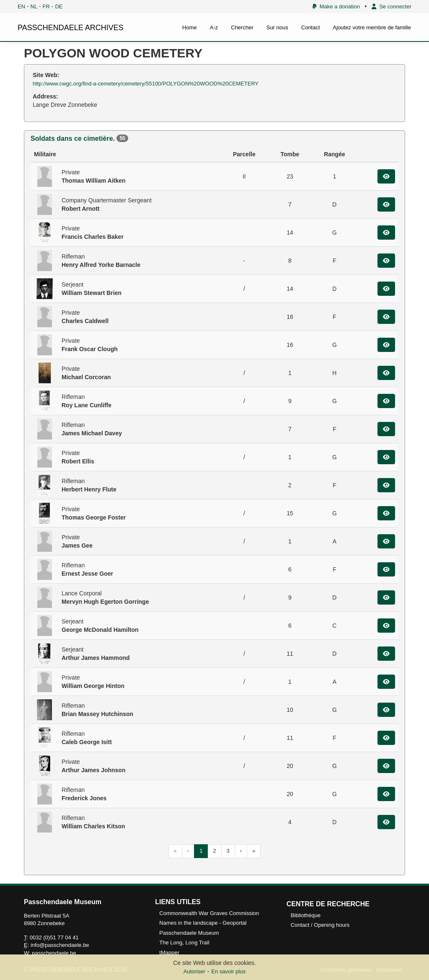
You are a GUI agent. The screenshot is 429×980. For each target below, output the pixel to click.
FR (46, 6)
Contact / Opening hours (320, 925)
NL (34, 6)
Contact (311, 27)
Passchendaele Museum (189, 933)
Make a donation (336, 6)
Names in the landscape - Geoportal (203, 923)
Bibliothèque (306, 915)
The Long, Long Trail (184, 943)
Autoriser (194, 971)
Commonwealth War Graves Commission (209, 913)
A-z (214, 27)
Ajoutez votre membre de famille (372, 27)
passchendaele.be (54, 953)
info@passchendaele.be (60, 945)
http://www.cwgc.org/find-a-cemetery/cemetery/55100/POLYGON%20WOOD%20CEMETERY (146, 84)
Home (190, 27)
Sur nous (277, 27)
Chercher (242, 27)
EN (21, 6)
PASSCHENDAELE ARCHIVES (71, 28)
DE (59, 6)
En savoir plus (229, 971)
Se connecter (392, 6)
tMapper (169, 953)
